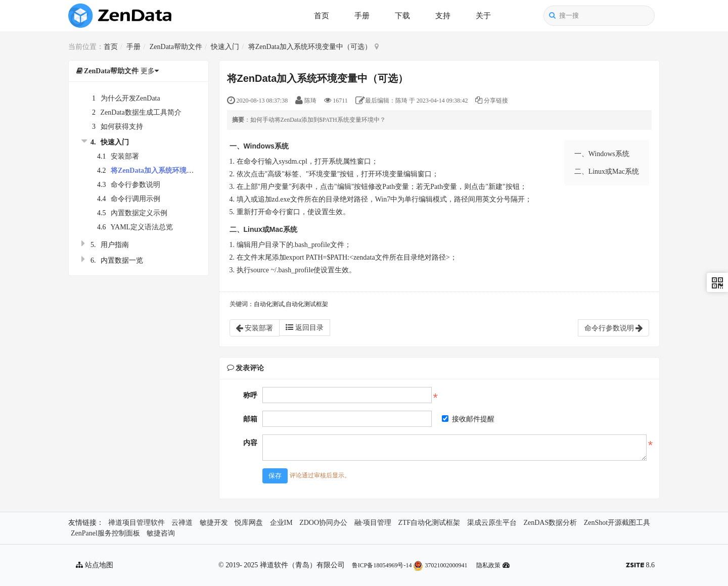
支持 (443, 16)
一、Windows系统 (602, 154)
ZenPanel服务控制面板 (105, 533)
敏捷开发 (214, 523)
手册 (362, 16)
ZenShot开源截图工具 (617, 523)
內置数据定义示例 (139, 213)
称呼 (250, 395)
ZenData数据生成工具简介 (141, 112)
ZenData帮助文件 (176, 47)
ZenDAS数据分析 (550, 523)
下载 (402, 16)
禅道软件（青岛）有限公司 (302, 565)
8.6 (640, 566)
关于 (483, 16)
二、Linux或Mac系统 (607, 172)
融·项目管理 (373, 523)
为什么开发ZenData (130, 98)
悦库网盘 (249, 523)
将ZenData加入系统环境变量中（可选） (310, 47)
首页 (322, 16)
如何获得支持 (122, 127)
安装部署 (125, 156)
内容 (250, 443)
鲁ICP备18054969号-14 (382, 565)
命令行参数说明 (135, 185)
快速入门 (225, 47)
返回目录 (305, 327)
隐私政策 (488, 565)
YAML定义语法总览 (142, 227)
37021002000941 (440, 565)
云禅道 (182, 523)
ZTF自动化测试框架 (429, 523)
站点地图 (95, 565)
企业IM (281, 523)
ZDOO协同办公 (323, 523)
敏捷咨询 (161, 533)
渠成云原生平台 (492, 523)
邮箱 (250, 419)
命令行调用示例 (135, 199)
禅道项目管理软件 (136, 523)
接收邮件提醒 (468, 419)
